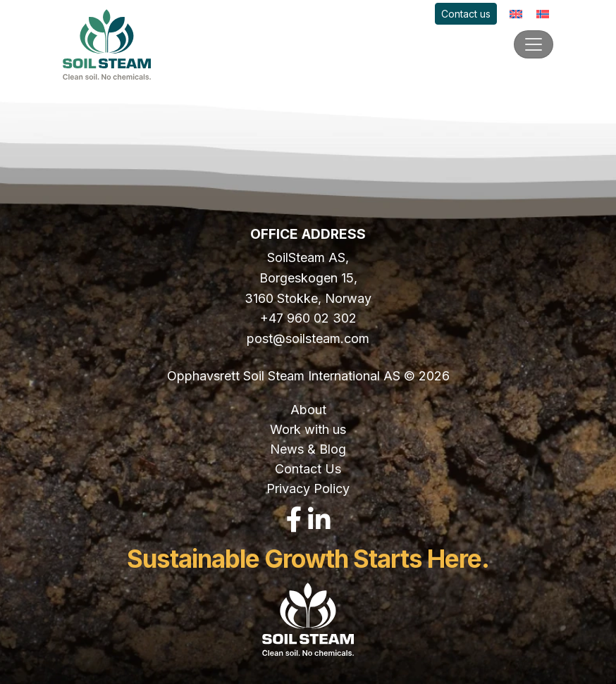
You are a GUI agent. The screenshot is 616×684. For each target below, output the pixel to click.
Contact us (466, 14)
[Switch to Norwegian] (543, 14)
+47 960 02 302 (308, 318)
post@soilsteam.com (308, 338)
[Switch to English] (516, 14)
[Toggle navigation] (534, 44)
